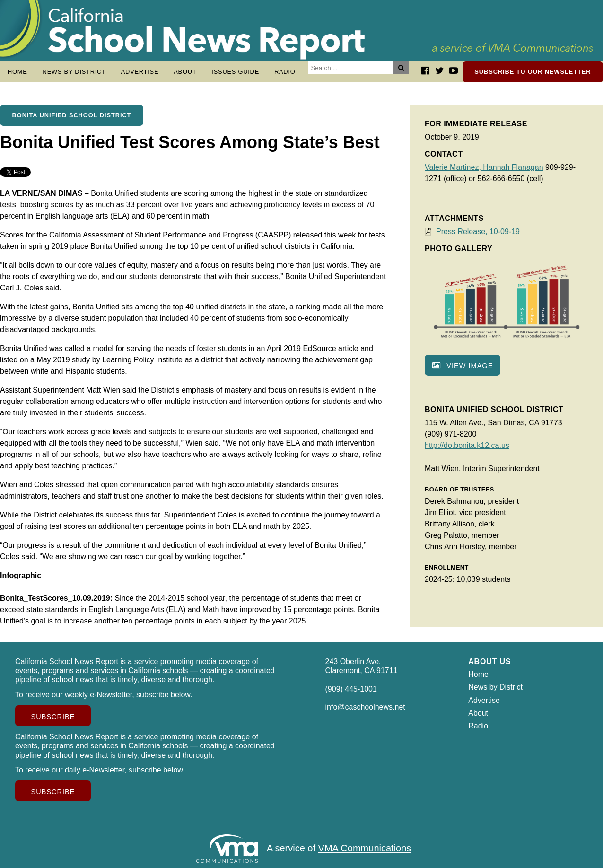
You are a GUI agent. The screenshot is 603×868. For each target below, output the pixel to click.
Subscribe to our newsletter (533, 72)
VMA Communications (365, 849)
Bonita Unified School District (72, 115)
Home (17, 72)
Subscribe (53, 717)
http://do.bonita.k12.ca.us (467, 445)
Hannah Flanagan (513, 167)
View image (463, 366)
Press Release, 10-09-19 (478, 232)
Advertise (140, 72)
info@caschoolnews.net (365, 707)
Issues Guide (235, 72)
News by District (74, 72)
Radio (285, 72)
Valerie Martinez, (454, 167)
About (185, 72)
